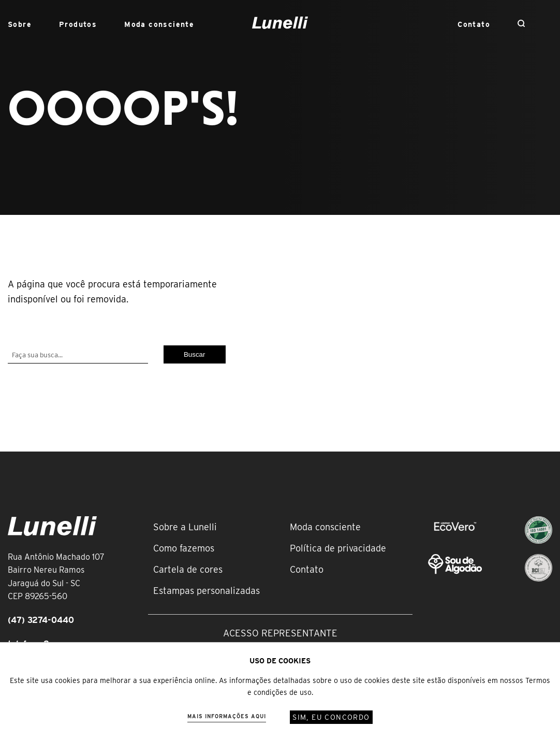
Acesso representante (280, 633)
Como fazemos (184, 548)
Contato (474, 24)
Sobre (20, 24)
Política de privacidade (338, 548)
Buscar (194, 354)
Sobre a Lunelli (185, 527)
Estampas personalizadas (207, 591)
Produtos (78, 24)
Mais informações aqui (227, 716)
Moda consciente (159, 24)
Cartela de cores (188, 569)
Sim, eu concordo (331, 717)
